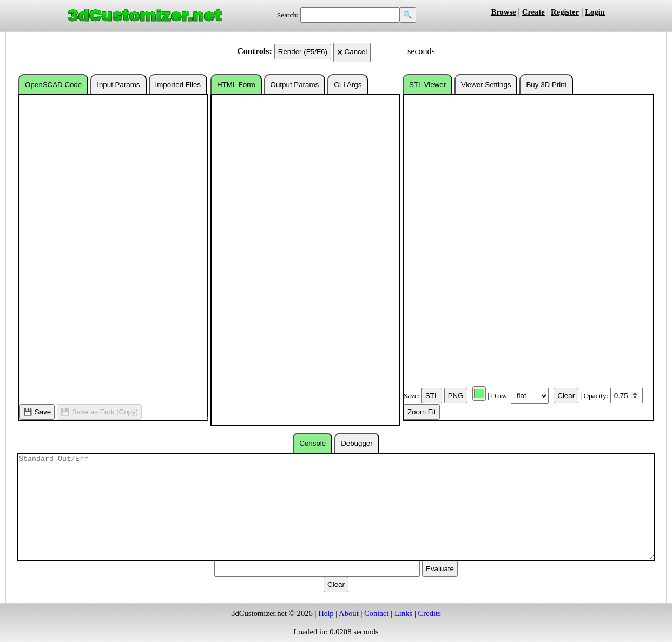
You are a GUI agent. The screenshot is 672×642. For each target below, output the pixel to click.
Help (326, 613)
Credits (430, 613)
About (349, 613)
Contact (377, 613)
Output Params (295, 85)
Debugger (357, 443)
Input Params (118, 85)
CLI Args (348, 85)
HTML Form (236, 85)
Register (565, 12)
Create (533, 12)
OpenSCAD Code (53, 85)
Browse (503, 12)
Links (403, 613)
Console (312, 443)
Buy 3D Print (546, 85)
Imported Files (178, 85)
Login (595, 12)
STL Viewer (427, 85)
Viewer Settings (486, 85)
